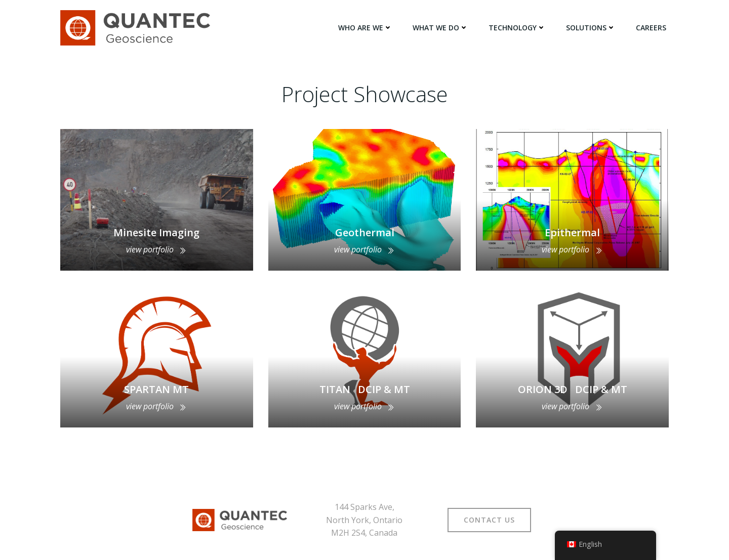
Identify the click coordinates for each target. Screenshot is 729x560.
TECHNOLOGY (517, 28)
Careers (651, 28)
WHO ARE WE (365, 28)
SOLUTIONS (591, 28)
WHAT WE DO (440, 28)
